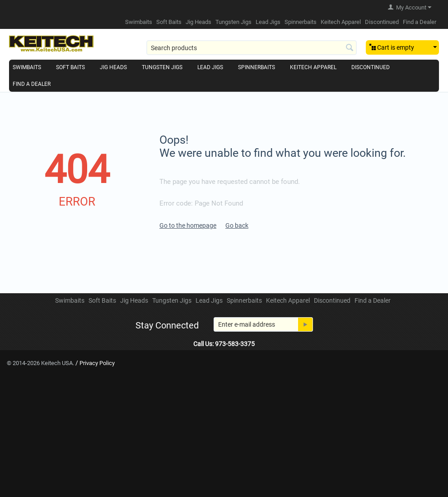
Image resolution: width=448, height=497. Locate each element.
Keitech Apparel (341, 22)
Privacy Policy (97, 363)
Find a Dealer (420, 22)
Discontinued (382, 22)
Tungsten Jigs (233, 22)
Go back (237, 225)
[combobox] (252, 48)
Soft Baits (169, 22)
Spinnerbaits (301, 22)
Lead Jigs (268, 22)
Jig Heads (198, 22)
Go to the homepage (188, 225)
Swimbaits (139, 22)
